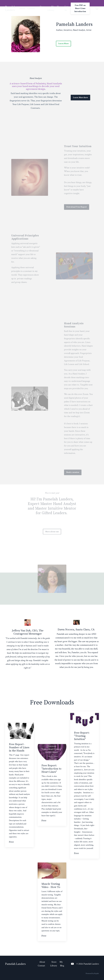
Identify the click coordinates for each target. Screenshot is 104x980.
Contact (31, 8)
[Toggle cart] (97, 8)
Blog (59, 7)
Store (42, 7)
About (22, 8)
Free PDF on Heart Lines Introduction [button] (80, 8)
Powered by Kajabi (92, 973)
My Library (51, 8)
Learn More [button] (64, 44)
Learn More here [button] (80, 98)
